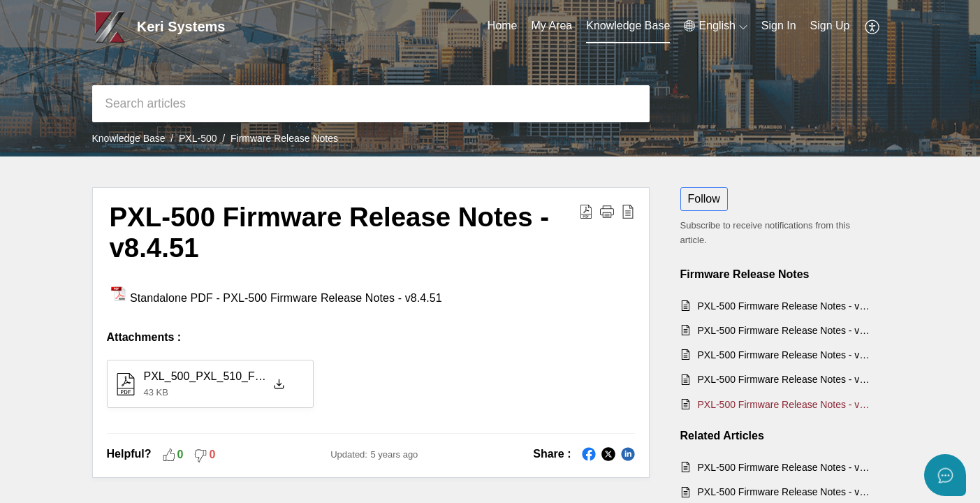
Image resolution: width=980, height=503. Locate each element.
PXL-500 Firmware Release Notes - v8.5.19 (786, 330)
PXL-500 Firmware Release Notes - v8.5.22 (786, 306)
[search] (371, 104)
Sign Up (830, 25)
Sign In (779, 25)
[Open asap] (945, 475)
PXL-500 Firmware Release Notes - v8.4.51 (329, 232)
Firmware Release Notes (284, 138)
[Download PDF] (586, 211)
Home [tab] (503, 25)
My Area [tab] (552, 25)
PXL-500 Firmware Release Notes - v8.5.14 (786, 379)
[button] (607, 211)
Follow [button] (704, 199)
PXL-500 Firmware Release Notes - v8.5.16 (786, 355)
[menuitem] (715, 26)
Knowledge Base (129, 138)
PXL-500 (198, 138)
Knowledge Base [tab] (628, 25)
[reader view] (628, 211)
